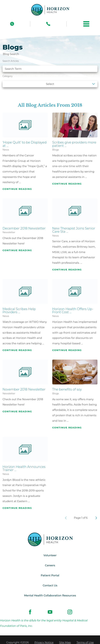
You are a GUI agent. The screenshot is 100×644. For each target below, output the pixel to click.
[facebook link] (30, 613)
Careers (50, 566)
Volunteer (50, 555)
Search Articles (11, 61)
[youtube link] (50, 613)
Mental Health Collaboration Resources (50, 596)
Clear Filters (86, 92)
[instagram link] (70, 613)
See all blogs (14, 92)
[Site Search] (12, 24)
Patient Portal (50, 576)
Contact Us (50, 586)
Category (8, 76)
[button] (86, 24)
